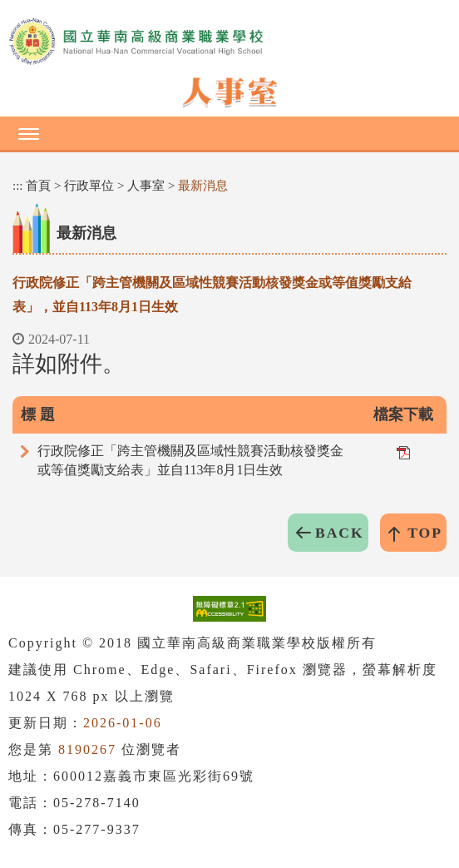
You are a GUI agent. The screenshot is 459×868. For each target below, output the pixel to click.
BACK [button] (340, 533)
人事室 (146, 186)
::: (18, 186)
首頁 (38, 186)
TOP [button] (425, 533)
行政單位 (89, 186)
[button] (229, 133)
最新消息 (203, 186)
